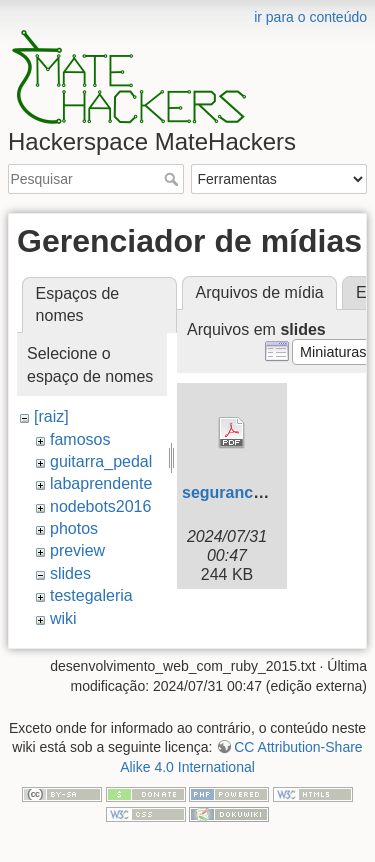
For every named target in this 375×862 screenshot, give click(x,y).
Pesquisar (173, 179)
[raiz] (51, 416)
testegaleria (91, 595)
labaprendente (101, 483)
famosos (80, 439)
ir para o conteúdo (310, 17)
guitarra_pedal (101, 461)
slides (70, 573)
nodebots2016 (100, 506)
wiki (63, 618)
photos (74, 528)
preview (77, 550)
